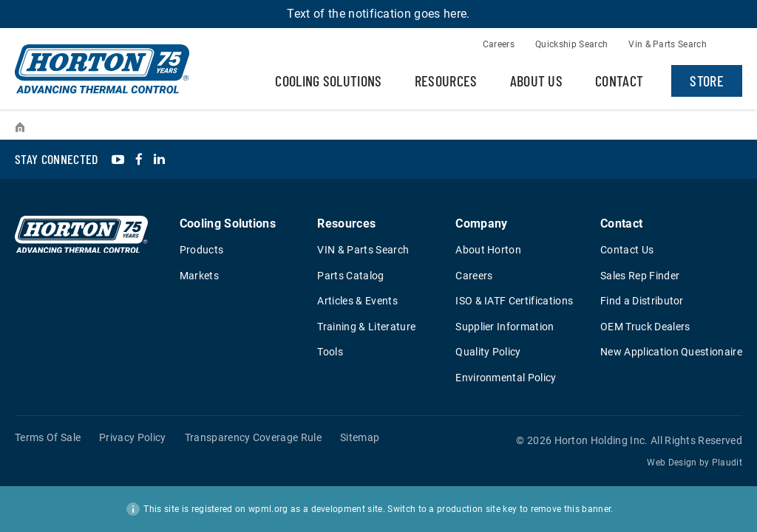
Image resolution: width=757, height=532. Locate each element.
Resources (446, 81)
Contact (619, 81)
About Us (537, 81)
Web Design (672, 463)
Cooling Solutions (328, 81)
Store (707, 81)
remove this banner (571, 509)
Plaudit (727, 463)
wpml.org (268, 509)
